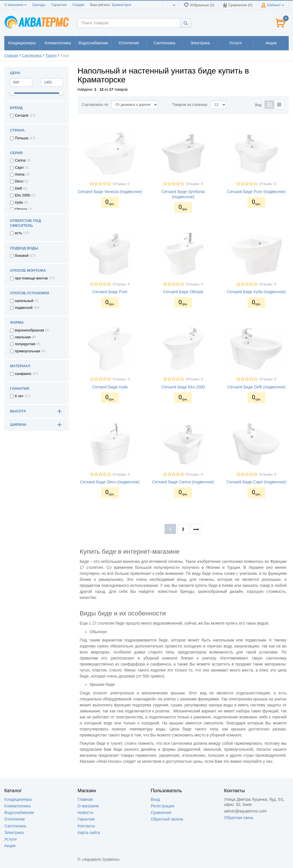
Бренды (39, 5)
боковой (22, 256)
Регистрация (163, 806)
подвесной (24, 308)
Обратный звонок (167, 819)
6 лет (19, 396)
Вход (155, 799)
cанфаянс (23, 374)
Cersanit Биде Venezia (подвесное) (110, 192)
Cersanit (22, 116)
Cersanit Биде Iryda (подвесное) (256, 292)
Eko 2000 (22, 195)
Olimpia (21, 209)
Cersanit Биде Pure (110, 292)
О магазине (15, 5)
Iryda (19, 202)
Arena (20, 174)
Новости (85, 813)
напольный (24, 301)
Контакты (86, 826)
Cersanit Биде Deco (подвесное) (110, 482)
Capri (19, 168)
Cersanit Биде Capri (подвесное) (256, 482)
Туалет (51, 55)
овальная (23, 337)
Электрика (14, 833)
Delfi (18, 188)
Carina (20, 160)
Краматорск (121, 5)
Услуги (10, 839)
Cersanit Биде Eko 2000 (183, 387)
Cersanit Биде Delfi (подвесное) (257, 387)
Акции (10, 846)
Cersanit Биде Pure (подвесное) (256, 192)
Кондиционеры (18, 799)
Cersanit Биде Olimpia (183, 292)
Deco (19, 181)
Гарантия (86, 819)
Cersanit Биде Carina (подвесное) (183, 482)
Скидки (78, 5)
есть (19, 233)
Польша (22, 138)
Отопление (15, 819)
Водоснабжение (19, 813)
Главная (11, 55)
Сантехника (32, 55)
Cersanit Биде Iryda (110, 387)
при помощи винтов (31, 278)
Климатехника (17, 806)
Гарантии (59, 5)
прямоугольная (27, 351)
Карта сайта (89, 833)
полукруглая (25, 344)
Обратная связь (239, 818)
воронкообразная (29, 330)
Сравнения (161, 813)
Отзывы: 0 (121, 184)
